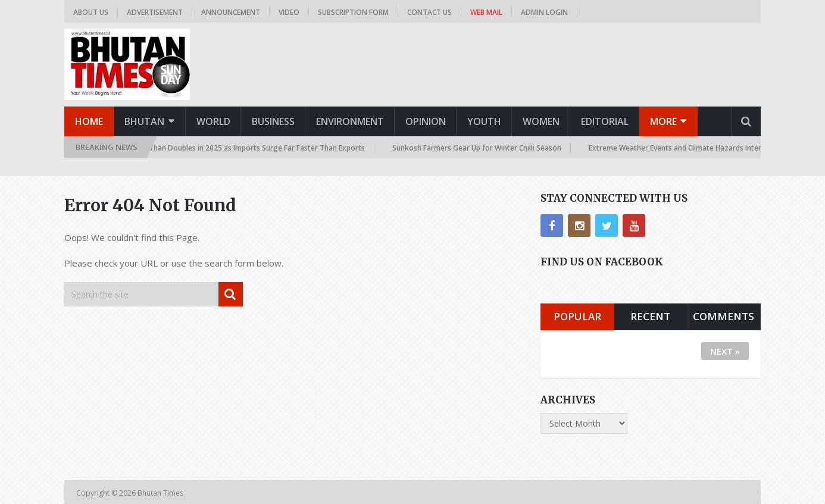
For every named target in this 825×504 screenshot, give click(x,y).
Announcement (231, 12)
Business (273, 121)
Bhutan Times (161, 493)
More (663, 121)
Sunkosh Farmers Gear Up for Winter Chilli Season (479, 148)
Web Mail (486, 12)
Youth (484, 121)
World (213, 121)
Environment (350, 121)
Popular (577, 316)
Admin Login (544, 12)
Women (541, 121)
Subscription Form (353, 12)
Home (89, 121)
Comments (724, 316)
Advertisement (155, 12)
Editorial (605, 121)
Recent (650, 316)
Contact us (429, 12)
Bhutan (144, 121)
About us (91, 12)
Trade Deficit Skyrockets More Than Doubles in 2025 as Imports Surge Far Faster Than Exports (206, 148)
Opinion (426, 121)
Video (289, 12)
